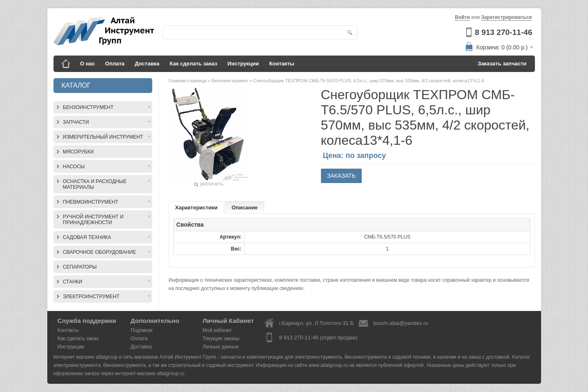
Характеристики (196, 208)
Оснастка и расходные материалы (95, 184)
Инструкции (243, 64)
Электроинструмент (91, 297)
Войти (462, 17)
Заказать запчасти (502, 64)
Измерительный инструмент (103, 137)
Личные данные (221, 347)
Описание (245, 208)
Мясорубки (78, 152)
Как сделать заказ (193, 64)
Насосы (74, 167)
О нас (88, 64)
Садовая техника (87, 237)
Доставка (147, 64)
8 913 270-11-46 (503, 32)
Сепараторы (80, 267)
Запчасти (76, 122)
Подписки (141, 330)
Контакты (282, 64)
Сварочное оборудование (100, 252)
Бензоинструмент (88, 107)
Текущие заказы (221, 339)
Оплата (115, 64)
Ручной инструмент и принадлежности (93, 220)
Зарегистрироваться (506, 17)
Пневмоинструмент (91, 202)
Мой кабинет (217, 330)
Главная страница (188, 81)
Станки (73, 282)
